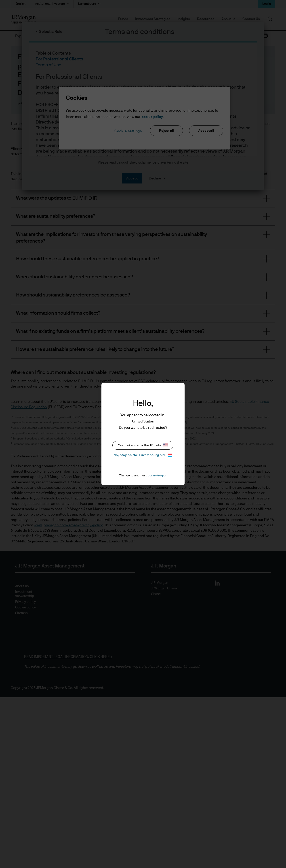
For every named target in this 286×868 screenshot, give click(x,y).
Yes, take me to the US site (143, 445)
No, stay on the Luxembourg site (143, 455)
